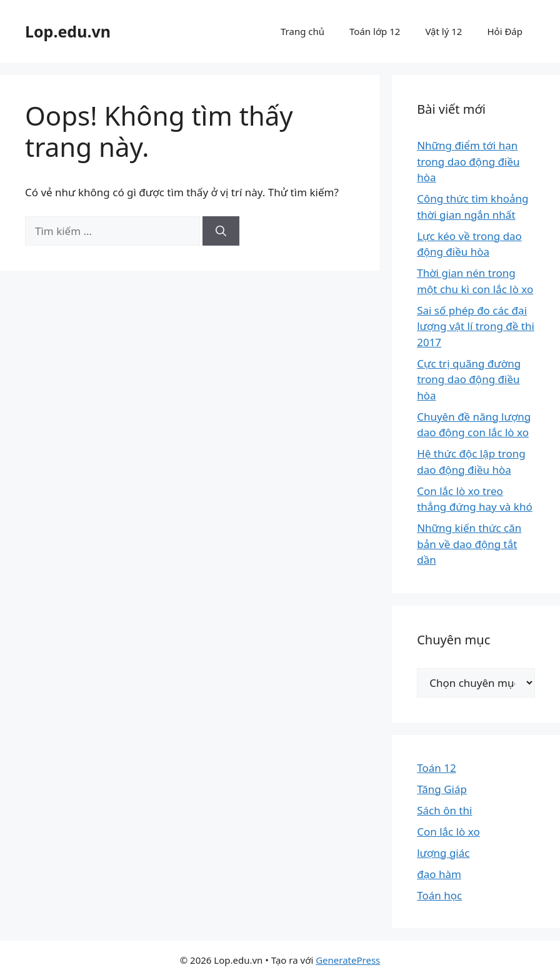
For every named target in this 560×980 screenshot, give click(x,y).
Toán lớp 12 (375, 31)
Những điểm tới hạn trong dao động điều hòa (468, 161)
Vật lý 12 (443, 31)
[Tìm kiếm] (221, 231)
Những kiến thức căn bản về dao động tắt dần (469, 544)
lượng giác (443, 853)
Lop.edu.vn (68, 31)
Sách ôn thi (444, 810)
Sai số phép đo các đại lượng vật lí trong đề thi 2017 (476, 326)
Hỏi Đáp (505, 31)
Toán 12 (436, 768)
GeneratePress (348, 960)
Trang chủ (302, 31)
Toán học (439, 895)
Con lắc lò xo (448, 832)
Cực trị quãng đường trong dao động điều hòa (469, 379)
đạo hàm (439, 874)
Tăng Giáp (442, 789)
